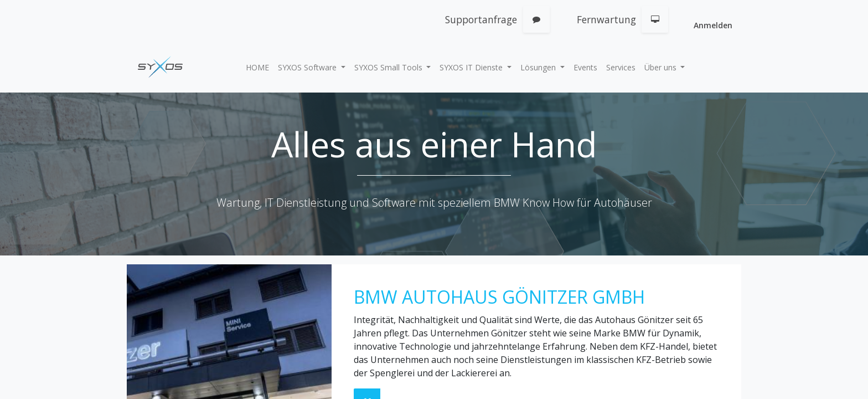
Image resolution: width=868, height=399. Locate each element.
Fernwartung (606, 19)
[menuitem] (257, 67)
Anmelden (713, 25)
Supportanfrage (481, 19)
